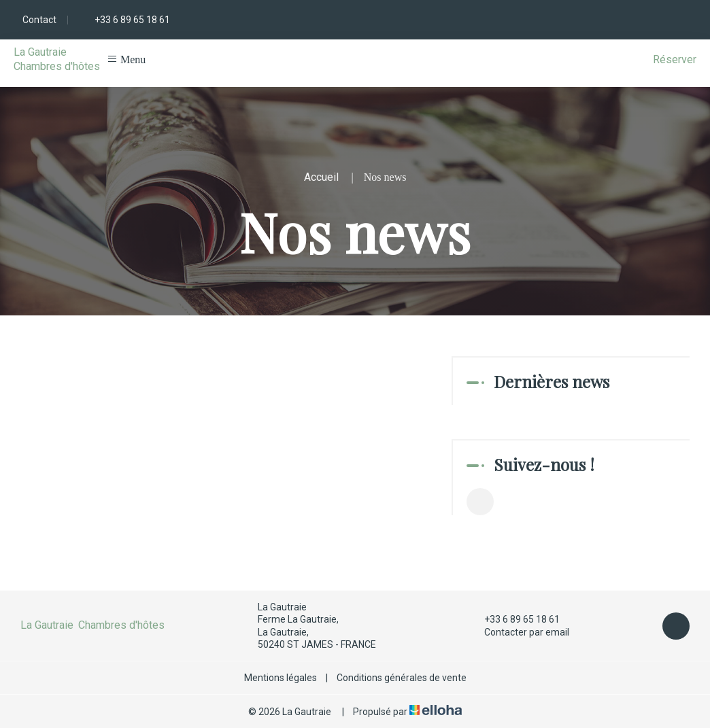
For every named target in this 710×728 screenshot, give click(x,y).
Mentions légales (281, 678)
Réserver (675, 59)
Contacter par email (519, 632)
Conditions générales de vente (402, 678)
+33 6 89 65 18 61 (514, 619)
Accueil (321, 177)
